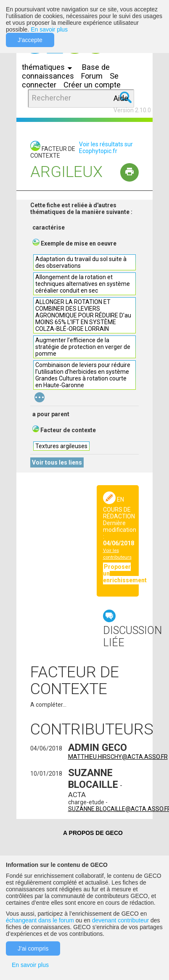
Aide (121, 98)
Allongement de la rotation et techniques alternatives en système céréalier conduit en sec (83, 284)
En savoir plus (49, 29)
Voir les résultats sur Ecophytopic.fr (106, 148)
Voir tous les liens (57, 462)
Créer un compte (92, 85)
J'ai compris (33, 948)
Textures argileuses (61, 446)
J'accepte (30, 40)
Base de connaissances (66, 71)
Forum (92, 76)
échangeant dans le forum (40, 920)
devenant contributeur (120, 920)
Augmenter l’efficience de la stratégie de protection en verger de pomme (83, 347)
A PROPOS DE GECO (93, 833)
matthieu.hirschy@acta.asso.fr (118, 757)
